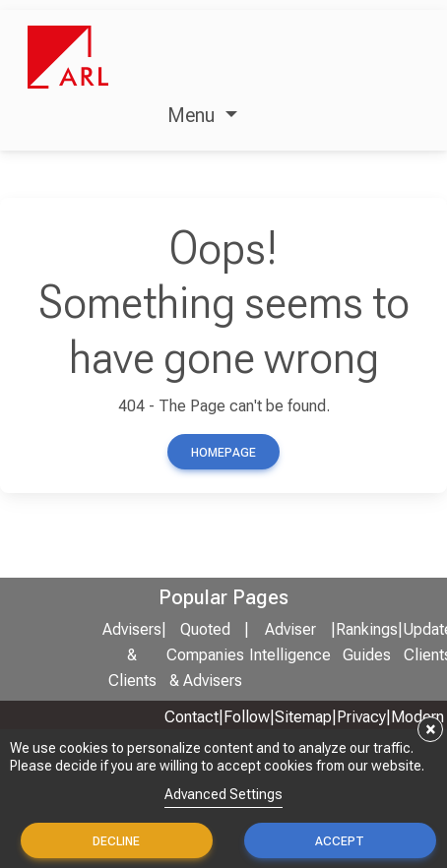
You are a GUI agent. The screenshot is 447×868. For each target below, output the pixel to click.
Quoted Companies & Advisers (205, 655)
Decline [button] (116, 841)
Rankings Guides (367, 643)
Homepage (223, 453)
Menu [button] (193, 115)
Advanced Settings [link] (223, 794)
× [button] (431, 729)
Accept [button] (340, 841)
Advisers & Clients (132, 655)
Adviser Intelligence (290, 643)
